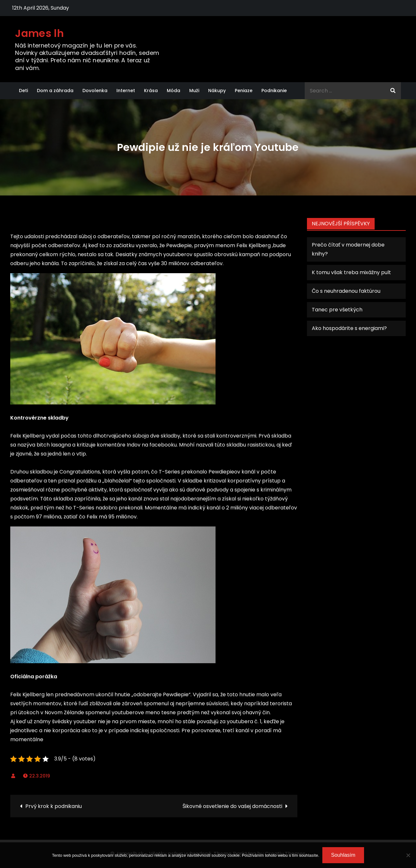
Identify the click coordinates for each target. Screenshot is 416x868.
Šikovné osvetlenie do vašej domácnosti (232, 806)
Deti (23, 91)
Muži (194, 91)
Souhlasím (343, 855)
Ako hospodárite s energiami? (349, 328)
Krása (151, 91)
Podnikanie (274, 91)
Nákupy (217, 91)
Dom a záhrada (55, 91)
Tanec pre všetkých (337, 310)
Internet (126, 91)
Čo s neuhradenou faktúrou (346, 291)
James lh (39, 33)
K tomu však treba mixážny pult (351, 272)
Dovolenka (95, 91)
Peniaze (244, 91)
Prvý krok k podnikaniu (54, 806)
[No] (408, 855)
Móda (174, 91)
